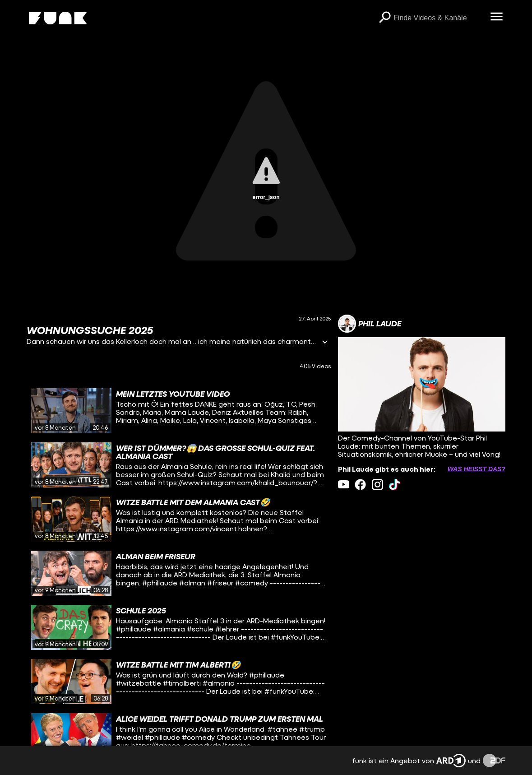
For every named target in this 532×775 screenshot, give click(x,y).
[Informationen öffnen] (325, 343)
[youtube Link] (344, 485)
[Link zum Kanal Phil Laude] (370, 324)
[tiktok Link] (395, 485)
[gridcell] (179, 411)
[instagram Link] (377, 485)
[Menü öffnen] (496, 17)
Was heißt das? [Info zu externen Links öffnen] (476, 469)
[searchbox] (439, 18)
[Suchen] (384, 18)
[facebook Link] (360, 485)
